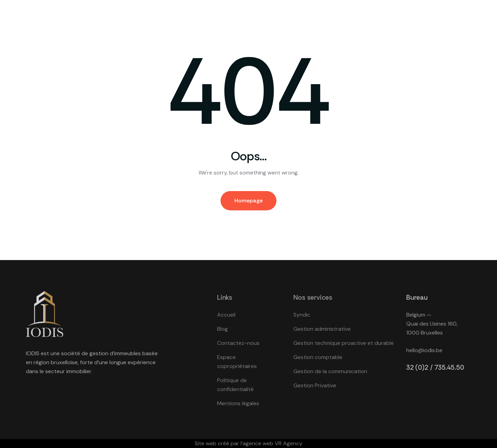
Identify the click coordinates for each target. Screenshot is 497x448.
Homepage (248, 201)
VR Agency (289, 443)
